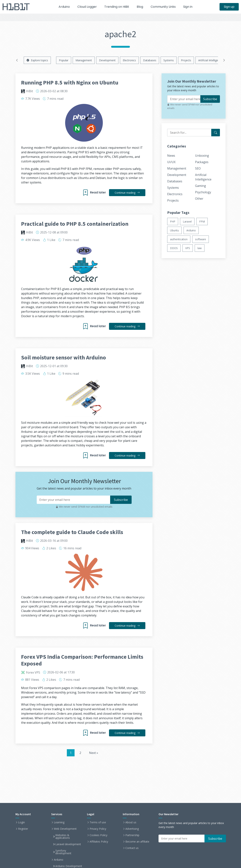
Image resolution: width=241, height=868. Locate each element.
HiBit (29, 91)
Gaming (201, 186)
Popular (64, 60)
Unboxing (202, 156)
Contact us (132, 848)
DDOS (174, 248)
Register (23, 829)
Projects (186, 60)
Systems (169, 60)
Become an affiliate (137, 842)
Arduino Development (69, 866)
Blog (140, 7)
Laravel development (68, 844)
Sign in (188, 7)
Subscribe (210, 99)
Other (199, 199)
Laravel (187, 221)
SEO (198, 168)
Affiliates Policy (99, 842)
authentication (179, 239)
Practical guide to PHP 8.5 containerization (75, 224)
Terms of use (98, 822)
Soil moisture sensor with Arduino (64, 357)
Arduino (64, 7)
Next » (94, 753)
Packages (202, 162)
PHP (173, 221)
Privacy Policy (98, 829)
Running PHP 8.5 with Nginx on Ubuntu (70, 82)
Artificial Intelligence (210, 60)
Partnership (132, 835)
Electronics (129, 60)
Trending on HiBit (117, 7)
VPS (188, 248)
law (200, 248)
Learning (59, 822)
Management (84, 60)
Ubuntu (174, 230)
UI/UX (171, 162)
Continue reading (127, 193)
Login (21, 822)
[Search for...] (216, 133)
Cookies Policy (98, 835)
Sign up (229, 7)
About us (131, 822)
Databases (150, 60)
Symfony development (63, 852)
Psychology (203, 192)
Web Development (65, 829)
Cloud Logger (87, 7)
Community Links (163, 7)
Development (107, 60)
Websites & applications (63, 837)
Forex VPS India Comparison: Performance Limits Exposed (82, 660)
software (201, 239)
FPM (202, 221)
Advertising (132, 829)
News (171, 156)
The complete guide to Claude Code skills (72, 532)
